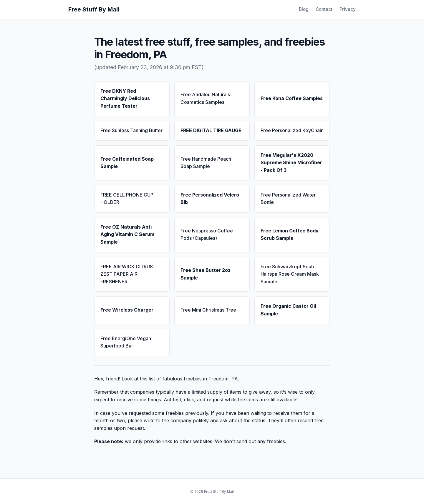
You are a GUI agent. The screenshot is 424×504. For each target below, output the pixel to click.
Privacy (348, 9)
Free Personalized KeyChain (292, 130)
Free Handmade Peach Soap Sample (206, 163)
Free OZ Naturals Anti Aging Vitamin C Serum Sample (127, 234)
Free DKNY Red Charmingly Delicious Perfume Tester (125, 98)
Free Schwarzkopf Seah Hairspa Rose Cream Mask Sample (290, 274)
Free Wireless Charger (127, 310)
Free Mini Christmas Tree (208, 310)
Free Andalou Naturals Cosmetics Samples (205, 98)
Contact (324, 9)
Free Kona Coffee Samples (292, 98)
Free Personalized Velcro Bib (210, 199)
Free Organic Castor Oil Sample (288, 310)
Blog (304, 9)
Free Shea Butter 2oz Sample (206, 274)
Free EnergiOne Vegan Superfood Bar (126, 342)
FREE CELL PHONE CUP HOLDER (127, 199)
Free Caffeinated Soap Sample (127, 163)
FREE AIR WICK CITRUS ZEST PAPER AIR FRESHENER (127, 274)
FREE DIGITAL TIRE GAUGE (211, 130)
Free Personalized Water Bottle (288, 199)
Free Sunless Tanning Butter (131, 130)
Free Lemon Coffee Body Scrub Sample (290, 234)
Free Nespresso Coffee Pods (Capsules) (207, 234)
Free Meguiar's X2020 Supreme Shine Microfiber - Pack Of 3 (291, 163)
